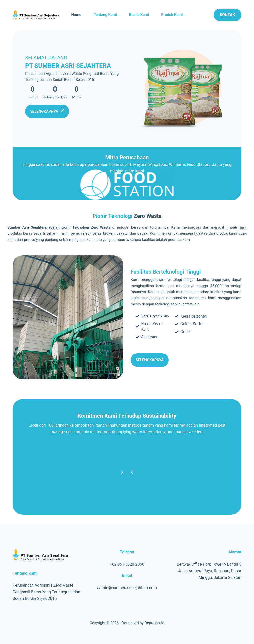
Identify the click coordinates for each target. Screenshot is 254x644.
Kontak (227, 15)
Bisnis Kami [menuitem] (139, 15)
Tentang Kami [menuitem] (105, 15)
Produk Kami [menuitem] (172, 15)
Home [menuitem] (76, 15)
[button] (132, 472)
